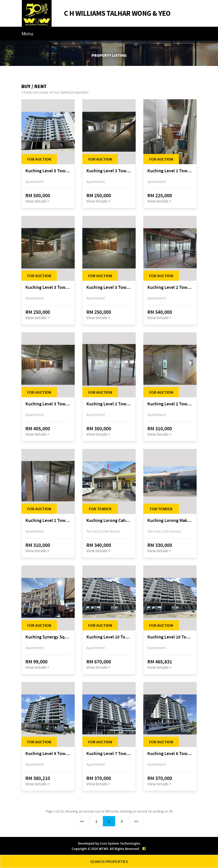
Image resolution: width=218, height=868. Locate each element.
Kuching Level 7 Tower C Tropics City (109, 754)
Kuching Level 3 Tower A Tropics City (109, 171)
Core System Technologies (120, 843)
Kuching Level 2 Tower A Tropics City (170, 287)
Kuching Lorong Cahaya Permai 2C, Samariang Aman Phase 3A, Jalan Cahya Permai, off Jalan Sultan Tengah (109, 521)
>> (136, 821)
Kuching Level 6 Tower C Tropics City (170, 754)
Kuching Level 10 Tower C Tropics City (109, 637)
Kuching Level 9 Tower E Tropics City (48, 754)
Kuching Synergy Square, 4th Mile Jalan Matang (48, 637)
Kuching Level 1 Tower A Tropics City (170, 171)
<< (82, 821)
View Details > (37, 201)
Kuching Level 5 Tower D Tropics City (48, 171)
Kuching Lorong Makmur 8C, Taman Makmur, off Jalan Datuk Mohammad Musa (170, 521)
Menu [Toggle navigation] (27, 33)
